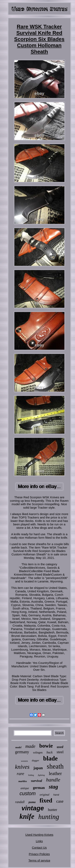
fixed (46, 800)
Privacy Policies (39, 854)
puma (32, 802)
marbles (23, 781)
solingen (38, 753)
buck (50, 752)
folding (31, 775)
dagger (35, 760)
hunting (49, 817)
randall (20, 802)
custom (28, 793)
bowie (46, 746)
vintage (33, 808)
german (39, 788)
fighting (41, 775)
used (60, 747)
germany (22, 752)
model (18, 747)
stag (53, 787)
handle (53, 780)
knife (27, 816)
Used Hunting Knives (39, 835)
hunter (53, 810)
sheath (55, 766)
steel (60, 752)
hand (56, 795)
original (44, 795)
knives (22, 767)
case (60, 801)
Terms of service (39, 860)
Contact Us (39, 848)
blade (50, 758)
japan (38, 768)
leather (55, 773)
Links (39, 841)
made (30, 746)
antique (25, 788)
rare (20, 774)
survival (37, 781)
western (24, 761)
